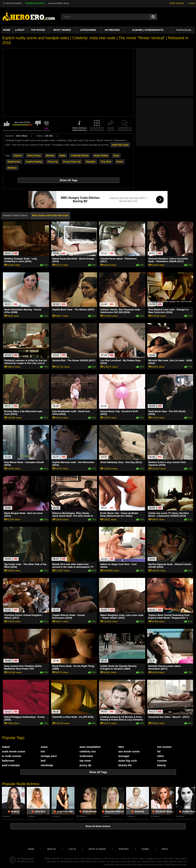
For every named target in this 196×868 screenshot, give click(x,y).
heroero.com (28, 858)
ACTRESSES (112, 30)
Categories (88, 30)
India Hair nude (120, 145)
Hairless (12, 168)
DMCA (165, 849)
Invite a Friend (97, 849)
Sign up (51, 849)
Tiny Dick (106, 162)
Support (124, 849)
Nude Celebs (101, 156)
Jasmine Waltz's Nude (58, 3)
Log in (72, 849)
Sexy (116, 156)
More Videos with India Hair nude (50, 215)
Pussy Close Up (72, 162)
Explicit (18, 156)
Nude (62, 156)
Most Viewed (62, 30)
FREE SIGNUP (177, 3)
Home (7, 30)
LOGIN (192, 3)
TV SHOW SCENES (12, 3)
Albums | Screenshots (148, 30)
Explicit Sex (14, 162)
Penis (120, 162)
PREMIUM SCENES (35, 3)
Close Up (53, 162)
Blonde (50, 156)
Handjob (91, 162)
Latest (20, 30)
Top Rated (38, 30)
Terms (145, 849)
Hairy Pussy (34, 156)
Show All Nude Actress (98, 826)
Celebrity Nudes (80, 156)
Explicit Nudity (34, 162)
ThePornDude (183, 30)
